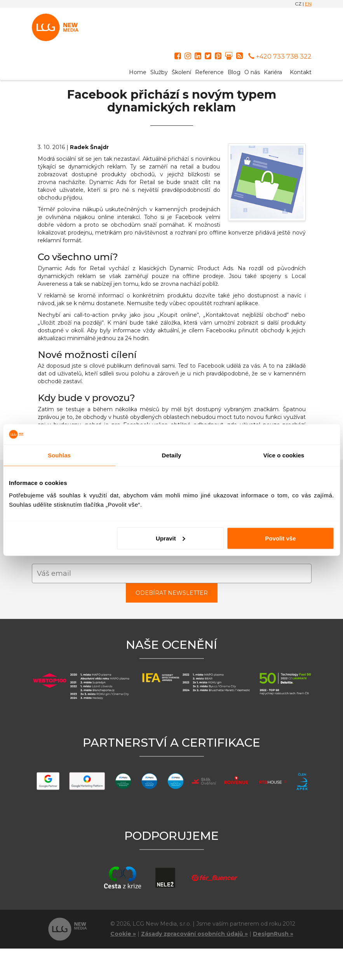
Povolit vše (280, 538)
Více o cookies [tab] (284, 455)
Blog (234, 72)
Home (138, 72)
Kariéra (273, 72)
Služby (159, 72)
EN (308, 4)
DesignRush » (273, 934)
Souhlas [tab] (59, 455)
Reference (209, 72)
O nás (252, 72)
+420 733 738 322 (280, 56)
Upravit (171, 538)
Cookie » (123, 934)
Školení (181, 72)
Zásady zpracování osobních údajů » (194, 934)
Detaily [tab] (172, 455)
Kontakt (301, 72)
